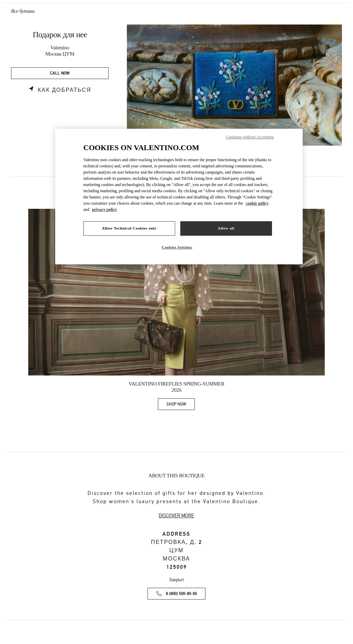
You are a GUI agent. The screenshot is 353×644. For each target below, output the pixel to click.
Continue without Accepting (250, 137)
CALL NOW (60, 73)
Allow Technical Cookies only (129, 228)
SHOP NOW (181, 405)
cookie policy (257, 203)
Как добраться (64, 90)
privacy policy (104, 209)
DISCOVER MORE (176, 516)
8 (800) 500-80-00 (181, 594)
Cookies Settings (177, 247)
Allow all (226, 228)
